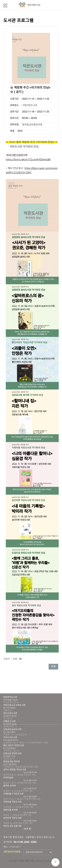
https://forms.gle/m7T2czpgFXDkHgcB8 (28, 159)
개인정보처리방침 (12, 852)
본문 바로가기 (0, 0)
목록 (53, 667)
